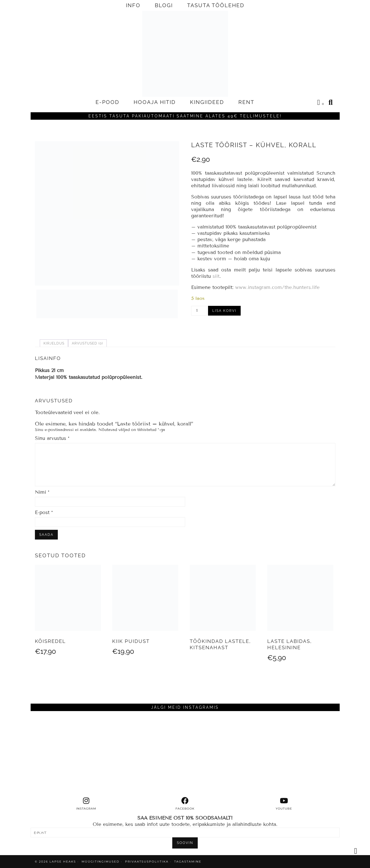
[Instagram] (69, 754)
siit (216, 276)
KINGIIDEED (207, 102)
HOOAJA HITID (155, 102)
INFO (133, 5)
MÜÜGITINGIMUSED (100, 862)
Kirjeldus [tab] (54, 343)
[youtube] (284, 804)
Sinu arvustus (52, 438)
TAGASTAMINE (188, 862)
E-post (44, 512)
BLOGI (164, 5)
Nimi (42, 492)
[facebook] (185, 804)
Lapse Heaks (63, 862)
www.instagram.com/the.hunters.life (277, 287)
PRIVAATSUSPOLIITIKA (147, 862)
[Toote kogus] (199, 311)
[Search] (331, 102)
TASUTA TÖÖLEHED (216, 5)
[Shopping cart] (321, 103)
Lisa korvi (224, 311)
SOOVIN (185, 843)
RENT (246, 102)
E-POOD (107, 102)
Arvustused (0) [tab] (87, 343)
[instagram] (86, 804)
